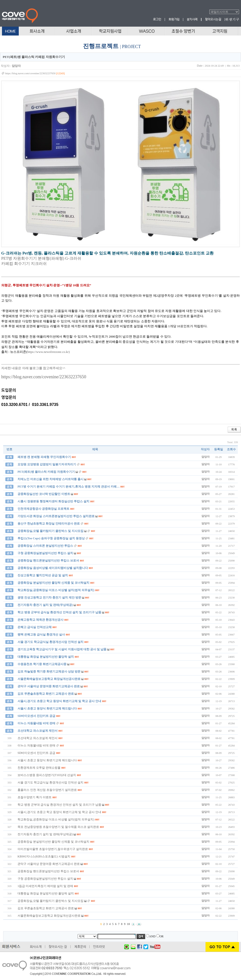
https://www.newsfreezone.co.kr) (48, 352)
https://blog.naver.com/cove (26, 377)
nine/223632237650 (68, 377)
